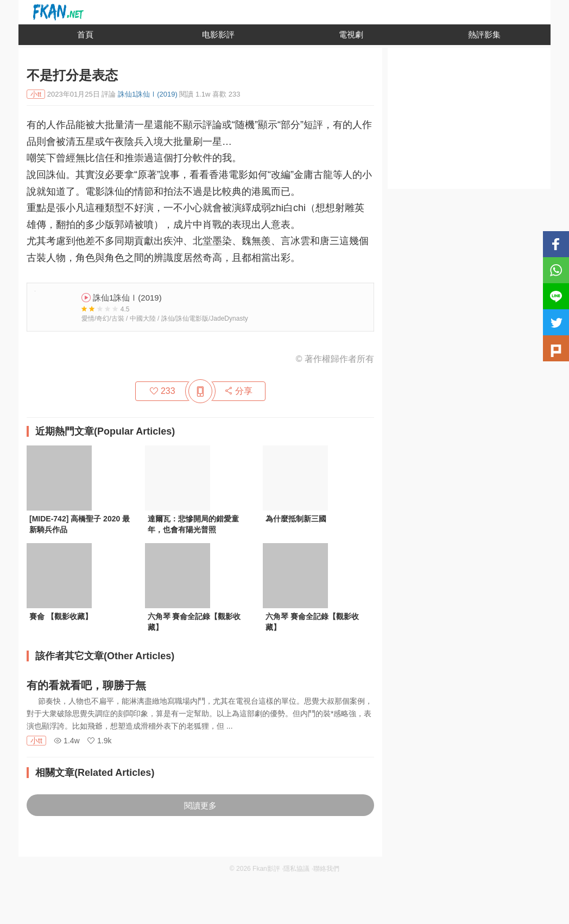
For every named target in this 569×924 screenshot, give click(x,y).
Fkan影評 (266, 869)
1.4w (67, 741)
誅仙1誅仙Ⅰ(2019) (148, 94)
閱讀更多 (200, 805)
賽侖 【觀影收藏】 (61, 616)
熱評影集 (484, 34)
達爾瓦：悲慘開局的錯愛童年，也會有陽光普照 (193, 524)
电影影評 (218, 34)
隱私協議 (296, 869)
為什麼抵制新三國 (296, 519)
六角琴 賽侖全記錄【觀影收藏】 (194, 622)
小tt (36, 741)
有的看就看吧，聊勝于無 (86, 685)
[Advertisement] (469, 121)
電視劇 (351, 34)
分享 (238, 391)
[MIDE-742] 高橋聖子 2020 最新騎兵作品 (80, 524)
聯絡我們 (326, 869)
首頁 (85, 34)
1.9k (99, 741)
